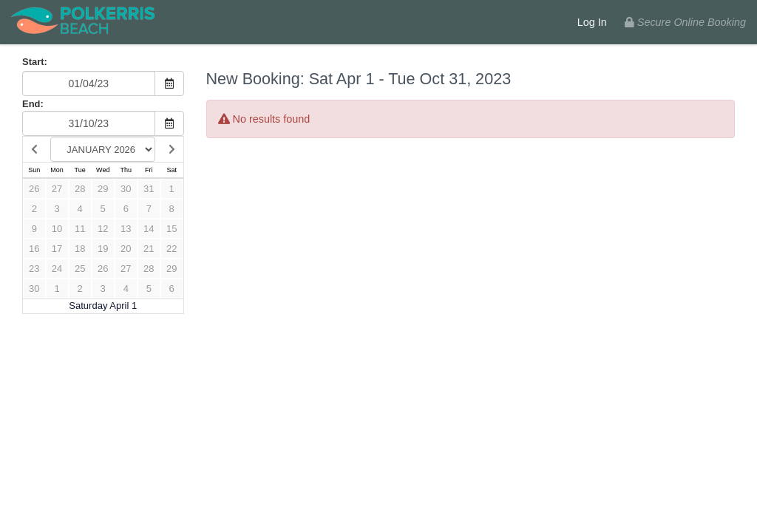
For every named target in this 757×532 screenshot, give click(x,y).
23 (34, 269)
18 (80, 249)
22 (172, 249)
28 (80, 189)
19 (103, 249)
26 (34, 189)
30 (126, 189)
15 (172, 229)
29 (103, 189)
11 (80, 229)
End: (33, 104)
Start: (35, 62)
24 (57, 269)
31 (149, 189)
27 (57, 189)
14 (149, 229)
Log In (592, 22)
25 (80, 269)
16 (34, 249)
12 (103, 229)
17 (57, 249)
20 (126, 249)
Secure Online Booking (685, 22)
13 (126, 229)
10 (57, 229)
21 (149, 249)
